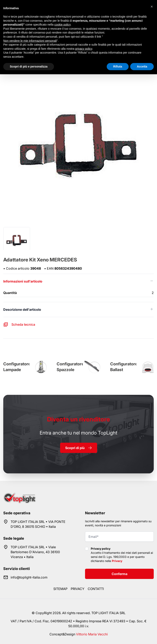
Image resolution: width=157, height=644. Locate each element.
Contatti (96, 589)
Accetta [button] (142, 66)
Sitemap (60, 589)
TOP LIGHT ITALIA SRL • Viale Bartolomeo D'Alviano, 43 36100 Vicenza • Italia (35, 552)
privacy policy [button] (84, 49)
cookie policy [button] (62, 25)
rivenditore (78, 419)
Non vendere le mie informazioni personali (30, 41)
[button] (152, 7)
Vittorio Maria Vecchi (92, 634)
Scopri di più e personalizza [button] (29, 66)
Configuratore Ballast (124, 367)
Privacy (117, 561)
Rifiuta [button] (118, 66)
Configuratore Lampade (17, 367)
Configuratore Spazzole (70, 367)
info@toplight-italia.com (29, 577)
